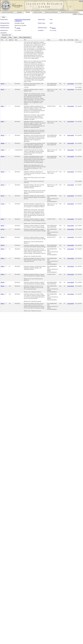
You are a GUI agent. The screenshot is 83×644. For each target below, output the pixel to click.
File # (2, 40)
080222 (3, 303)
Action (49, 40)
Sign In (81, 1)
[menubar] (16, 37)
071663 (3, 204)
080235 (3, 266)
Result (61, 40)
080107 (3, 219)
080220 (3, 258)
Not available (18, 30)
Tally (65, 40)
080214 (3, 249)
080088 (3, 143)
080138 (3, 229)
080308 (3, 156)
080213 (3, 294)
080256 (3, 172)
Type (16, 40)
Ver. (7, 40)
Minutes (54, 28)
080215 (3, 196)
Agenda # (11, 40)
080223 (3, 286)
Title (25, 40)
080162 (3, 135)
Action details (71, 84)
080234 (3, 274)
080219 (3, 185)
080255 (3, 89)
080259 (3, 84)
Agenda (18, 28)
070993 (3, 150)
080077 (3, 106)
